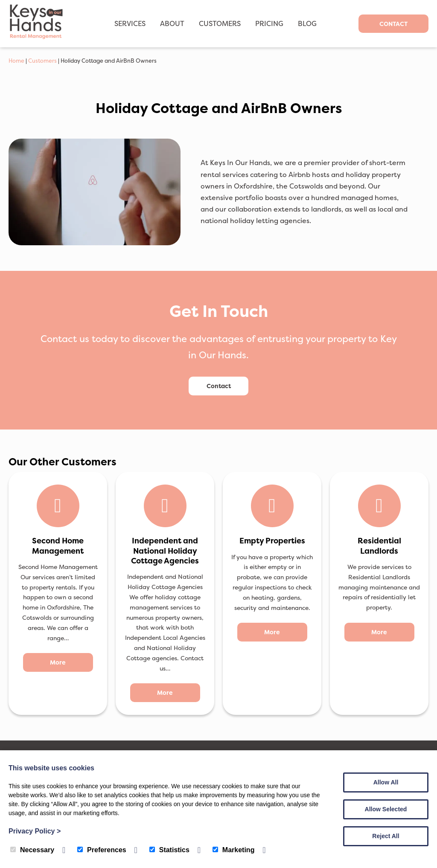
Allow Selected (386, 809)
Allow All (386, 782)
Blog (307, 23)
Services (130, 23)
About (172, 23)
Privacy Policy (35, 831)
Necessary (32, 850)
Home (16, 61)
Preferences (102, 850)
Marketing (234, 850)
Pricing (269, 23)
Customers (220, 23)
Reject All (386, 836)
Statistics (169, 850)
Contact (393, 24)
